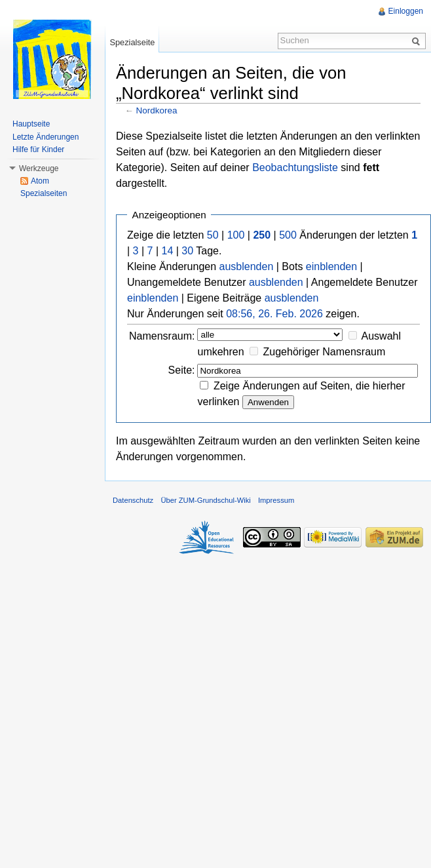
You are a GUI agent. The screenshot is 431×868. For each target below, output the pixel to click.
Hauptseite (31, 124)
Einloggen (406, 11)
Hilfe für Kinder (38, 149)
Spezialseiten (44, 193)
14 (168, 251)
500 (288, 235)
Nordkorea (157, 110)
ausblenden (247, 266)
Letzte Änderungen (46, 137)
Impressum (276, 500)
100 (236, 235)
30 (187, 251)
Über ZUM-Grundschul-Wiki (205, 500)
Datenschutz (133, 500)
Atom (40, 181)
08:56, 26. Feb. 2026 (274, 314)
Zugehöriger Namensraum (325, 352)
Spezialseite (132, 42)
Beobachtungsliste (295, 168)
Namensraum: (162, 336)
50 (213, 235)
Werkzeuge (39, 168)
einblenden (331, 266)
